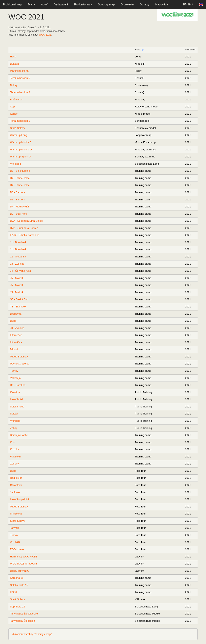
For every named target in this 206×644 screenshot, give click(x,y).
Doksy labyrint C (20, 571)
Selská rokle (17, 407)
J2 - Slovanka (18, 257)
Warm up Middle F (21, 142)
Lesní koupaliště (20, 499)
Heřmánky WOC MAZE (24, 557)
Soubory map (106, 4)
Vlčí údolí (15, 164)
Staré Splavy (18, 128)
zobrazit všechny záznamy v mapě (32, 634)
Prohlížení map (12, 4)
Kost (13, 442)
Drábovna (16, 314)
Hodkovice (16, 478)
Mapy (31, 4)
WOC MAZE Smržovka (23, 564)
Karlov (14, 114)
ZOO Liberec (18, 549)
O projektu (127, 4)
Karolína (15, 392)
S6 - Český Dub (19, 299)
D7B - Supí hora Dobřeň (24, 228)
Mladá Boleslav (19, 357)
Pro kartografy (83, 4)
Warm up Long (19, 135)
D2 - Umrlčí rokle (20, 178)
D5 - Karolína (18, 385)
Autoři (45, 4)
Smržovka (16, 514)
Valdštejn (15, 378)
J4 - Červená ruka (20, 271)
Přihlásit (188, 4)
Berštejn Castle (19, 435)
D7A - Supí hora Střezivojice (26, 221)
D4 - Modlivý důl (19, 207)
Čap (12, 107)
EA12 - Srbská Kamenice (25, 235)
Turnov (14, 371)
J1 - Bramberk (18, 242)
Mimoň (14, 349)
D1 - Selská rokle (20, 171)
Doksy (14, 85)
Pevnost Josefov (20, 364)
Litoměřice (16, 335)
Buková (14, 64)
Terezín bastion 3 (20, 92)
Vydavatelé (61, 4)
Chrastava (16, 485)
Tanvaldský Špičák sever (24, 614)
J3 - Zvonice (17, 264)
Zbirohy (14, 464)
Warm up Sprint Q (21, 157)
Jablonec (15, 492)
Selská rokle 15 (19, 585)
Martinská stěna (19, 71)
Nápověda (162, 4)
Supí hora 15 (18, 607)
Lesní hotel (16, 399)
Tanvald (15, 528)
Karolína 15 (17, 578)
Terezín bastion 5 (20, 78)
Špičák (14, 414)
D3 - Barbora (18, 192)
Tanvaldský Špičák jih (23, 621)
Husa (13, 57)
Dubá (13, 321)
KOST (14, 592)
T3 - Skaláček (18, 307)
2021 (45, 35)
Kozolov (15, 449)
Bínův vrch (16, 100)
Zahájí (14, 428)
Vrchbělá (15, 421)
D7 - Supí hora (19, 214)
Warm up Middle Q (21, 150)
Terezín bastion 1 (20, 121)
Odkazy (145, 4)
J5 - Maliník (17, 278)
